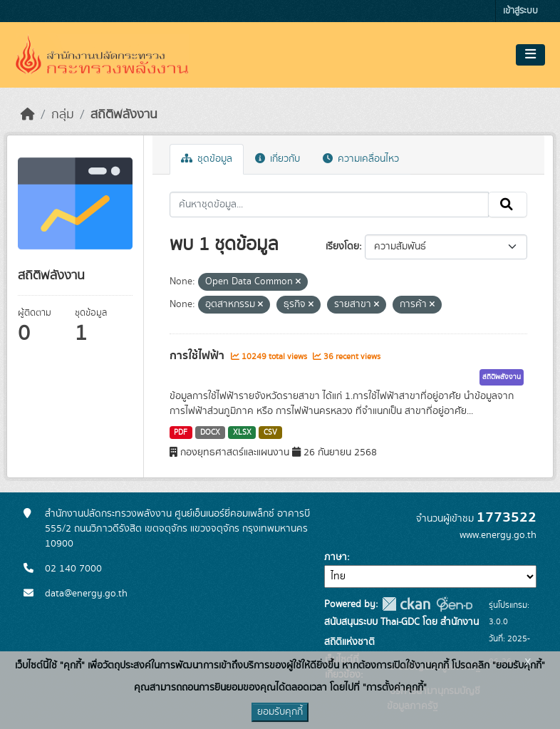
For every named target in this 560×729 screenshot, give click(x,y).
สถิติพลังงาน (124, 115)
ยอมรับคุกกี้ (280, 712)
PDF (181, 433)
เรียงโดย (342, 247)
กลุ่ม (63, 115)
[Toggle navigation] (530, 55)
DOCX (210, 433)
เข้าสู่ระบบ (520, 11)
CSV (270, 433)
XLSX (242, 433)
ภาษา (336, 557)
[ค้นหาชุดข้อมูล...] (330, 205)
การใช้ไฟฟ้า (198, 356)
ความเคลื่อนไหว (361, 159)
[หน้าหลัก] (28, 115)
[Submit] (508, 205)
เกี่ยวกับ (278, 159)
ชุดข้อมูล (207, 159)
